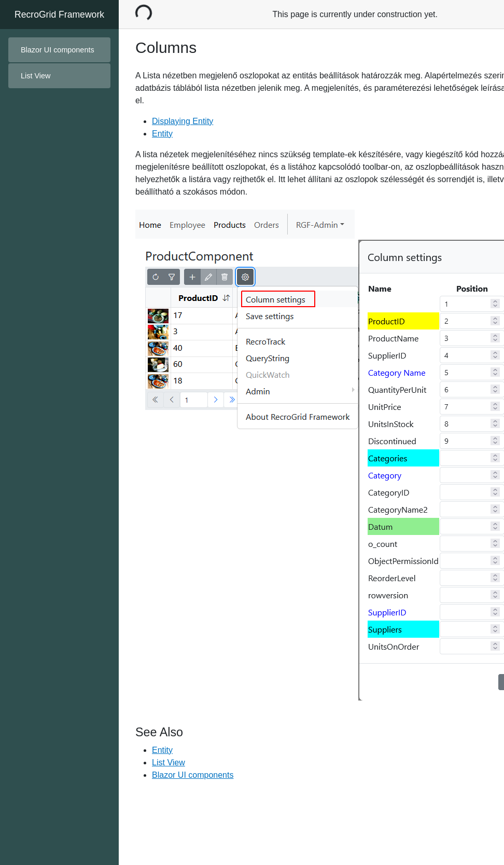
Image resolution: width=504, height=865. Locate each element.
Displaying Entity (183, 121)
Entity (162, 134)
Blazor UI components (58, 50)
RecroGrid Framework (59, 15)
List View (169, 763)
